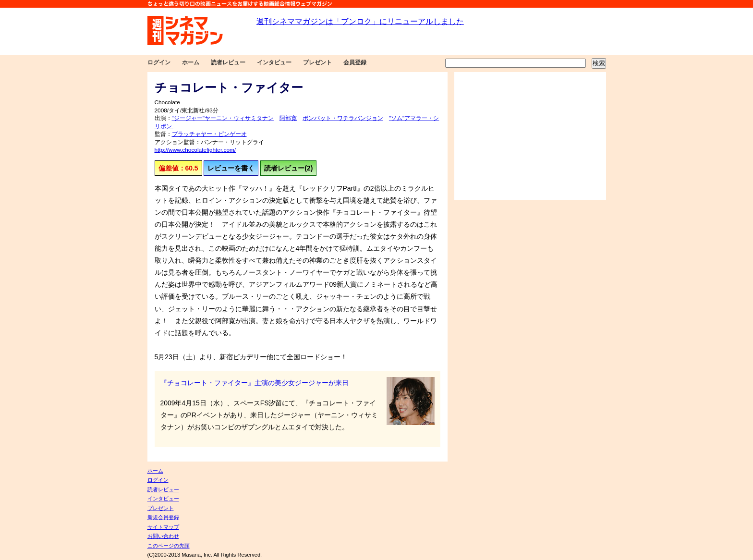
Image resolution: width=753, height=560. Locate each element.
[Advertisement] (530, 136)
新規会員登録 (163, 517)
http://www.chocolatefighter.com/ (195, 150)
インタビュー (274, 62)
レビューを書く (231, 168)
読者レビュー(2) (288, 168)
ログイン (159, 62)
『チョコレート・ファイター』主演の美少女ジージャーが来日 (255, 383)
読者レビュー (228, 62)
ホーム (191, 62)
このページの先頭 (169, 546)
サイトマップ (163, 527)
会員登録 (355, 62)
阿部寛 (288, 118)
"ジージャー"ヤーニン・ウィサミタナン (223, 118)
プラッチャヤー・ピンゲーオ (209, 134)
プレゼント (317, 62)
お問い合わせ (163, 536)
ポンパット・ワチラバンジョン (343, 118)
